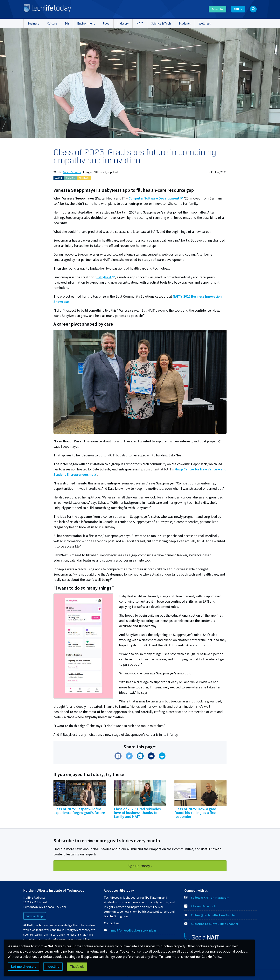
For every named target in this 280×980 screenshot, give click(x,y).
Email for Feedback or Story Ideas (133, 930)
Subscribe (217, 9)
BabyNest (104, 277)
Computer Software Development (154, 198)
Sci (70, 178)
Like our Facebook (200, 906)
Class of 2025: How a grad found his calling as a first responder (196, 813)
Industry (123, 23)
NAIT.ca (238, 9)
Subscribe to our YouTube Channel (211, 924)
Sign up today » (140, 866)
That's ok (77, 966)
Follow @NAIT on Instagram (207, 897)
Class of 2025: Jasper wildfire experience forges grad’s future (79, 811)
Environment (86, 23)
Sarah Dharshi (72, 172)
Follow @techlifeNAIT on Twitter (210, 915)
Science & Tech (161, 23)
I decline (53, 966)
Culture (52, 23)
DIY (67, 23)
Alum (59, 178)
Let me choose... (24, 966)
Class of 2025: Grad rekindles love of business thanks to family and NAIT (137, 813)
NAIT (140, 23)
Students (185, 23)
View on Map (35, 916)
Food (106, 23)
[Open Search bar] (253, 9)
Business (33, 23)
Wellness (205, 23)
